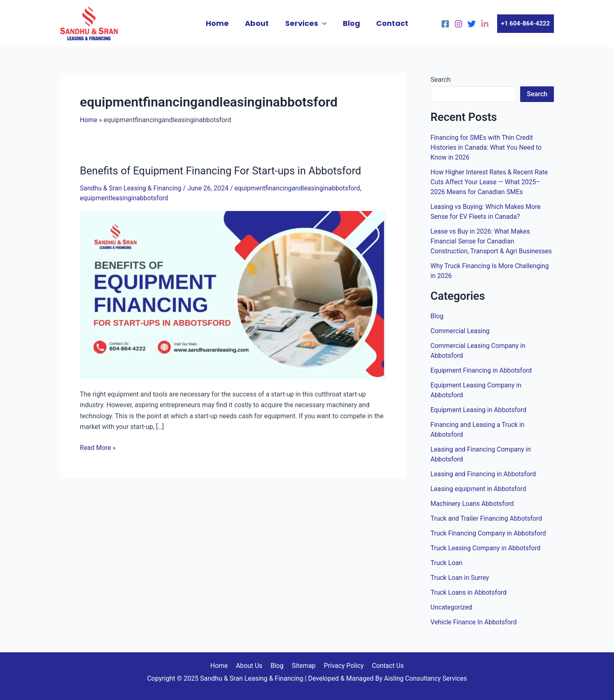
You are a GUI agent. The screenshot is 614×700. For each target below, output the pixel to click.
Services (306, 23)
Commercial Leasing (460, 331)
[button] (526, 24)
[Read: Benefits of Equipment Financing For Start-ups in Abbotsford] (233, 294)
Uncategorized (452, 607)
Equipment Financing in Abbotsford (482, 370)
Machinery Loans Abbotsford (473, 504)
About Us (251, 666)
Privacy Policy (342, 666)
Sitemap (303, 666)
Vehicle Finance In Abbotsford (474, 622)
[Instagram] (458, 24)
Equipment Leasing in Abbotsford (479, 410)
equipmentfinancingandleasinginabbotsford (300, 188)
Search (441, 80)
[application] (322, 23)
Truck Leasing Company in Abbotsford (486, 548)
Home (220, 23)
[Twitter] (472, 24)
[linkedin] (485, 24)
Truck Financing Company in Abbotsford (489, 533)
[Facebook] (445, 24)
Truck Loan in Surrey (460, 578)
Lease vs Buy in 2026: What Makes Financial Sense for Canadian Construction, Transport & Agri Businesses (492, 241)
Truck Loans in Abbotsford (469, 592)
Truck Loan (447, 563)
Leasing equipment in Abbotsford (479, 489)
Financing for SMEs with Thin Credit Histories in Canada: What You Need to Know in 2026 (487, 147)
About (258, 23)
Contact (389, 23)
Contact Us (385, 666)
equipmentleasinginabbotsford (125, 198)
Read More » (98, 446)
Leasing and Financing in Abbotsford (484, 474)
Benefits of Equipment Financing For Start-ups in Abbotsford (223, 171)
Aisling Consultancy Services (426, 678)
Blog (350, 23)
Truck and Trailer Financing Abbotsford (487, 518)
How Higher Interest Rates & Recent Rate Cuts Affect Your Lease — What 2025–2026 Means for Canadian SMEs (490, 182)
